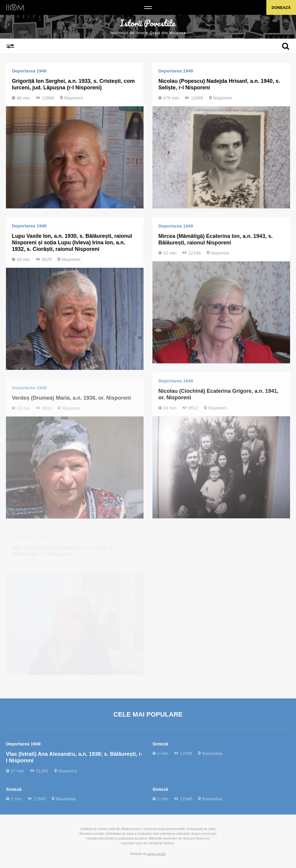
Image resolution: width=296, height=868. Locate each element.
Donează (281, 8)
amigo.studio (157, 854)
